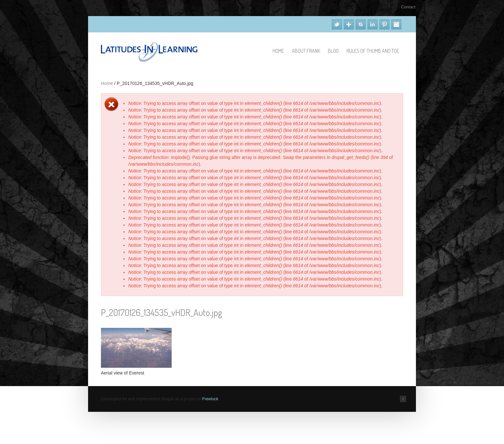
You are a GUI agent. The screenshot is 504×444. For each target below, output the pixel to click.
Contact (408, 7)
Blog (333, 51)
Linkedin (373, 24)
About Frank (306, 51)
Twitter (337, 24)
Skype (361, 24)
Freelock (210, 399)
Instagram (396, 24)
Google (349, 24)
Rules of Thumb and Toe (373, 51)
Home (278, 51)
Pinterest (384, 24)
